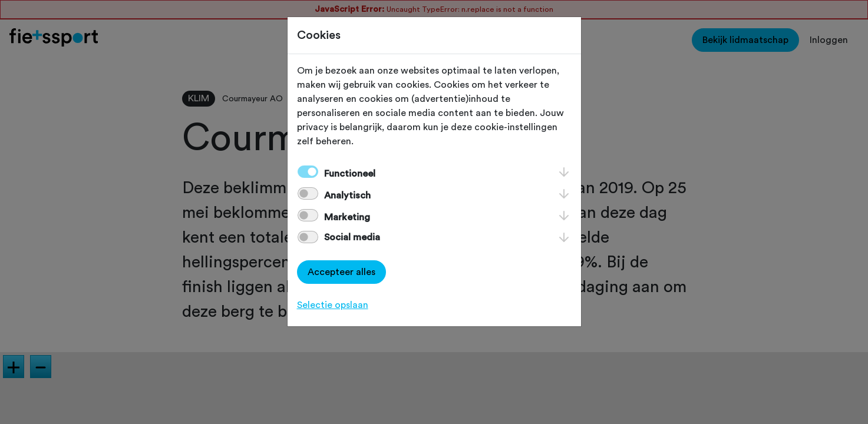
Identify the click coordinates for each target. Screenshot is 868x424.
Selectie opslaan (333, 305)
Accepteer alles (341, 272)
